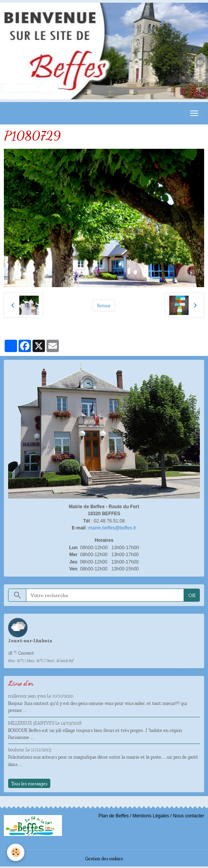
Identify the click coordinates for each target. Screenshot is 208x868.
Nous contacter (188, 816)
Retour (104, 306)
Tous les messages (29, 784)
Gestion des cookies (104, 859)
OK (192, 595)
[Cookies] (16, 852)
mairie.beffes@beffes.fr (112, 528)
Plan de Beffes (113, 816)
